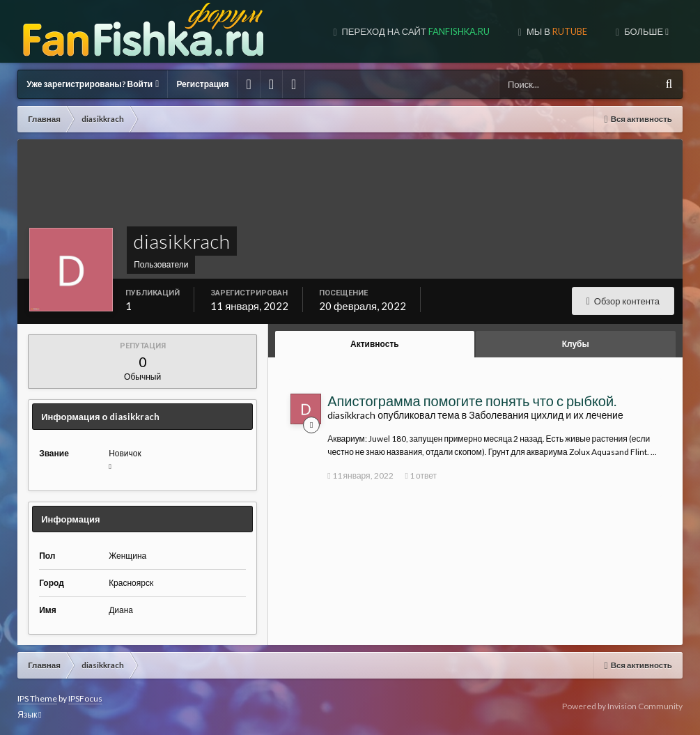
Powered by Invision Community (622, 706)
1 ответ (421, 475)
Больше (645, 31)
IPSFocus (85, 698)
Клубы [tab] (576, 344)
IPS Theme (37, 698)
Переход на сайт (415, 31)
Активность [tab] (375, 344)
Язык (29, 714)
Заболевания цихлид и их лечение (546, 415)
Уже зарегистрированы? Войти (93, 84)
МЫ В (556, 31)
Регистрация (202, 84)
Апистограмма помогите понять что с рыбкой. (472, 401)
